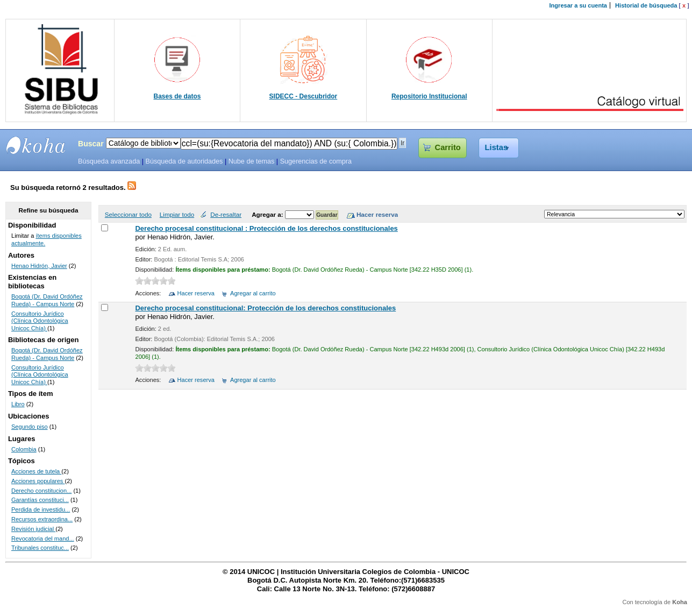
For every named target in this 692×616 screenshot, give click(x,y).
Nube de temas (252, 161)
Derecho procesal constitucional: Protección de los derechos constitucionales (265, 308)
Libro (18, 404)
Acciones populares (38, 481)
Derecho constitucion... (41, 491)
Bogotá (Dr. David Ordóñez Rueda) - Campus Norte (47, 300)
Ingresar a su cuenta (578, 5)
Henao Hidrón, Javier (39, 266)
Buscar (91, 144)
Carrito (448, 147)
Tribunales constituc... (40, 548)
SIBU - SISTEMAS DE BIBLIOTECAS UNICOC (36, 145)
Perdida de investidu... (41, 509)
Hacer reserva (196, 293)
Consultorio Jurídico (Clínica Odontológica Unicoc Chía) (40, 321)
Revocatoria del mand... (43, 539)
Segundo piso (30, 427)
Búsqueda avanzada (109, 161)
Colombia (24, 449)
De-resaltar (226, 214)
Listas (497, 147)
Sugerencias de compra (316, 161)
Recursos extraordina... (42, 519)
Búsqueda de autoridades (184, 161)
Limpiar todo (177, 214)
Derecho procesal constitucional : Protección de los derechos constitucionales (266, 228)
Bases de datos (177, 96)
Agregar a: (268, 214)
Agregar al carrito (253, 293)
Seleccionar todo (128, 214)
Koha (680, 602)
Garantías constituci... (40, 500)
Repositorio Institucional (429, 96)
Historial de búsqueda (646, 5)
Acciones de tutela (36, 471)
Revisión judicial (33, 529)
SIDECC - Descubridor (304, 96)
